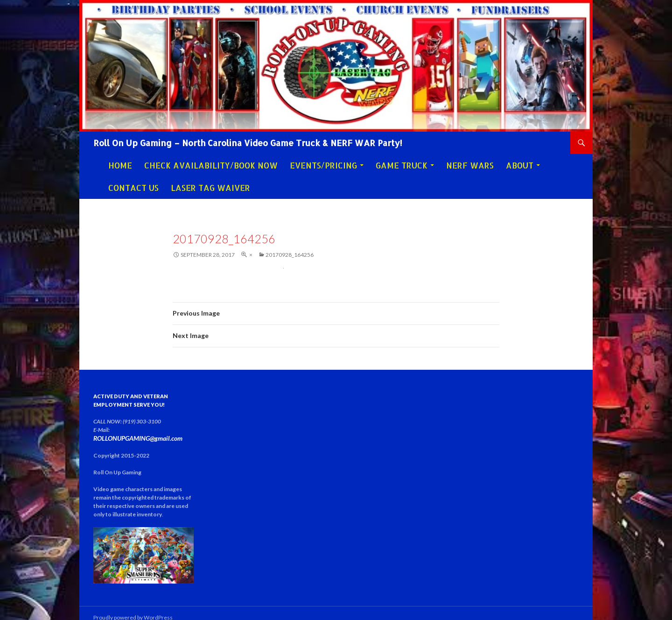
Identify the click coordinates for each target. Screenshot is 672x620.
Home (120, 165)
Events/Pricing (323, 165)
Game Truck (402, 165)
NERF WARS (470, 165)
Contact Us (133, 188)
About (520, 165)
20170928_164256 (290, 255)
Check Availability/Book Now (211, 165)
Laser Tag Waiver (210, 188)
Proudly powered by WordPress (133, 609)
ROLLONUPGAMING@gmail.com (149, 430)
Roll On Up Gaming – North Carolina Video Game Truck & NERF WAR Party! (248, 143)
